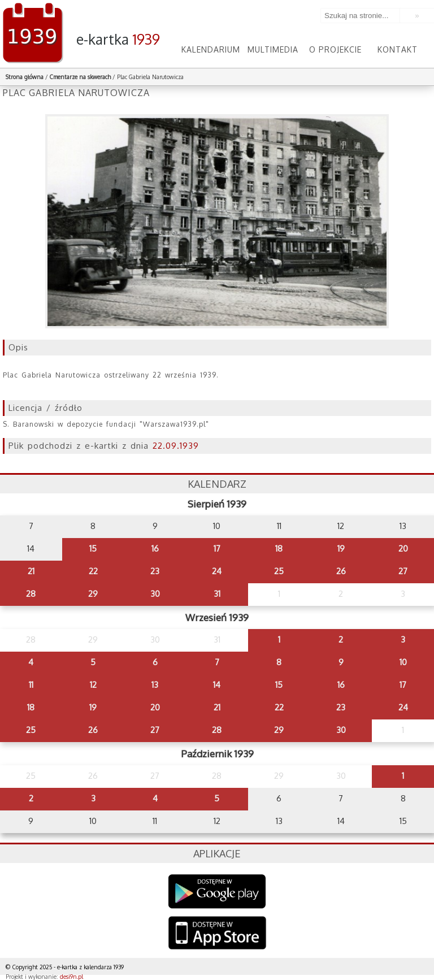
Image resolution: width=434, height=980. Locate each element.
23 (155, 571)
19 (341, 548)
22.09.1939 (176, 446)
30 (155, 594)
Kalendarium (211, 49)
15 (93, 548)
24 (217, 571)
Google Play (217, 892)
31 (217, 594)
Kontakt (398, 49)
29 (93, 594)
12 (93, 685)
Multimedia (273, 49)
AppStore (217, 934)
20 (403, 548)
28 (31, 594)
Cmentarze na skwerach (80, 77)
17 (217, 548)
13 (155, 685)
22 (93, 571)
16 (155, 548)
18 (279, 548)
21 (31, 571)
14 (217, 685)
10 (403, 662)
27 (403, 571)
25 (279, 571)
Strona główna (25, 77)
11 (31, 685)
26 (341, 571)
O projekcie (335, 49)
